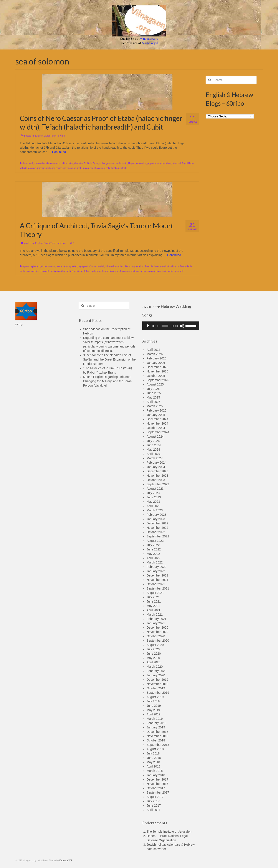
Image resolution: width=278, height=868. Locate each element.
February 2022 (156, 567)
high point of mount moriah (91, 266)
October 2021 (156, 584)
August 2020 (155, 645)
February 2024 (156, 463)
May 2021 (153, 606)
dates (70, 163)
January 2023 (156, 519)
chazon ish (40, 163)
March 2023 (155, 510)
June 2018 (154, 758)
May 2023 (153, 502)
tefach (123, 168)
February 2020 (156, 671)
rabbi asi (177, 163)
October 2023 (156, 480)
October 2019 (156, 688)
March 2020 (155, 667)
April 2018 (153, 766)
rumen (86, 168)
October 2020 (156, 636)
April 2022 (153, 558)
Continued (59, 152)
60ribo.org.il (150, 43)
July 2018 (153, 753)
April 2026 (153, 350)
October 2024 (156, 428)
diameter (79, 163)
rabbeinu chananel (40, 271)
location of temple (144, 266)
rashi (49, 168)
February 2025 (156, 410)
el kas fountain (48, 266)
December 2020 (157, 628)
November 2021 (157, 580)
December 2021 (157, 575)
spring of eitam (154, 271)
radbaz (95, 271)
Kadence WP (66, 861)
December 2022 (157, 523)
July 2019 (153, 701)
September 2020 (158, 641)
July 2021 (153, 597)
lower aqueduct (161, 266)
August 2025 (155, 384)
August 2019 (155, 697)
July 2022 (153, 545)
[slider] (165, 326)
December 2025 (157, 367)
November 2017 (157, 784)
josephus (119, 266)
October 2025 (156, 376)
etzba (102, 163)
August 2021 (155, 593)
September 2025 (158, 380)
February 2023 (156, 515)
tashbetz (115, 168)
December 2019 (157, 680)
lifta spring (130, 266)
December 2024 (157, 419)
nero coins (141, 163)
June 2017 (154, 805)
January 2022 (156, 571)
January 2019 (156, 727)
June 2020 (154, 654)
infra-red (110, 266)
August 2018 (155, 749)
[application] (171, 326)
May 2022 (153, 554)
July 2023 (153, 493)
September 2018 (158, 745)
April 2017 (153, 810)
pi (148, 163)
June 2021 (154, 601)
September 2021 (158, 588)
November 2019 (157, 684)
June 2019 (154, 706)
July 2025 (153, 389)
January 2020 (156, 675)
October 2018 (156, 740)
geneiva (110, 163)
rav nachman (70, 168)
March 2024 (155, 458)
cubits (64, 163)
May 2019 (153, 710)
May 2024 (153, 450)
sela (108, 168)
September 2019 (158, 693)
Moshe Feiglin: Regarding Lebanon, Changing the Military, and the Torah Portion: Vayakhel (108, 381)
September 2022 (158, 536)
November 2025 (157, 371)
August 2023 (155, 489)
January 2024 (156, 467)
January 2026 (156, 363)
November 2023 (157, 476)
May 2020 (153, 658)
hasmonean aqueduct (67, 266)
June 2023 (154, 497)
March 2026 (155, 354)
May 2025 (153, 397)
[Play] (148, 326)
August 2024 (155, 436)
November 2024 (157, 423)
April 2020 (153, 662)
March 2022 (155, 562)
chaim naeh (28, 163)
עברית (19, 324)
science (62, 243)
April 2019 (153, 714)
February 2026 (156, 358)
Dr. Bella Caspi (91, 163)
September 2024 (158, 432)
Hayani (132, 163)
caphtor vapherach (31, 266)
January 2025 (156, 415)
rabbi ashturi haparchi (60, 271)
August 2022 (155, 541)
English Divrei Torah (46, 136)
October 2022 (156, 532)
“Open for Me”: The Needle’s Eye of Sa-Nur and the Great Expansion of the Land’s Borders (109, 359)
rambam (41, 168)
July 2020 (153, 649)
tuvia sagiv (168, 271)
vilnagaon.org (149, 39)
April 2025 (153, 402)
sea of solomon (97, 168)
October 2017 (156, 788)
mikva (173, 266)
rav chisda (57, 168)
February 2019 (156, 723)
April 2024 (153, 454)
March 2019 (155, 719)
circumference (53, 163)
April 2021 (153, 610)
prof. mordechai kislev (161, 163)
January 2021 (156, 623)
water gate (179, 271)
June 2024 (154, 445)
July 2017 (153, 801)
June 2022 (154, 549)
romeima (110, 271)
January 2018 (156, 775)
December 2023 (157, 471)
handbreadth (121, 163)
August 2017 (155, 797)
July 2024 (153, 441)
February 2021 (156, 619)
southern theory (138, 271)
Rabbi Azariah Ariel (81, 271)
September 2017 (158, 792)
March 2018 (155, 771)
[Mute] (182, 326)
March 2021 (155, 614)
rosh (79, 168)
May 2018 (153, 762)
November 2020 (157, 632)
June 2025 (154, 393)
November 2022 (157, 528)
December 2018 (157, 732)
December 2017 (157, 779)
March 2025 (155, 406)
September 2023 (158, 484)
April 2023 (153, 506)
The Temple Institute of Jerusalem (169, 832)
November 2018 (157, 736)
